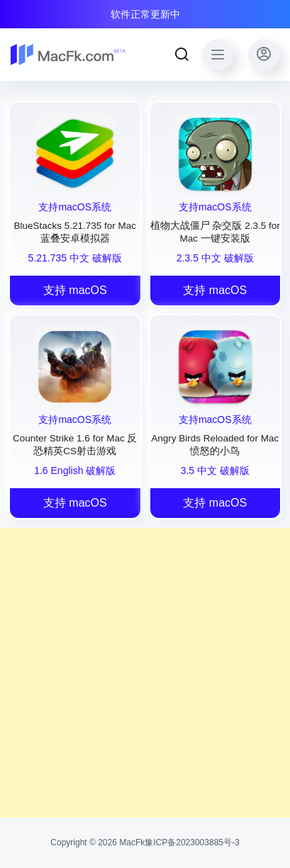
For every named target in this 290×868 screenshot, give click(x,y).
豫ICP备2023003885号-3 (192, 842)
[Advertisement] (145, 673)
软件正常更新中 (145, 14)
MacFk (131, 842)
